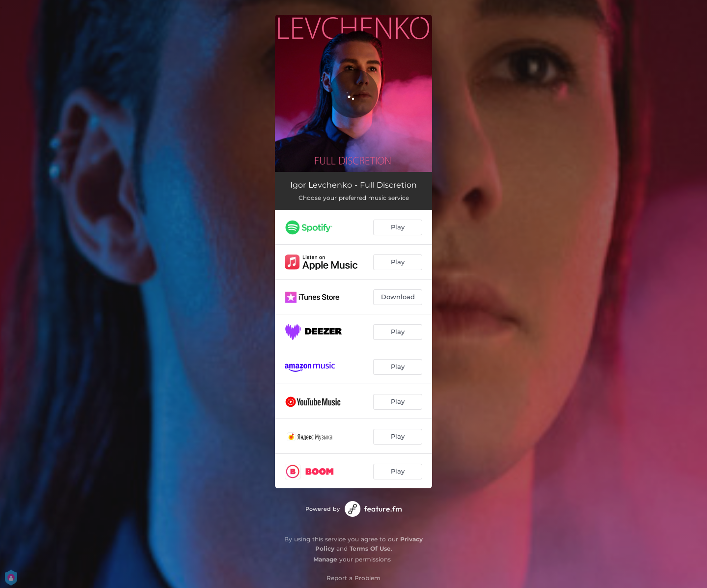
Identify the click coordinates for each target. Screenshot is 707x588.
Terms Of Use (370, 548)
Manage (325, 559)
